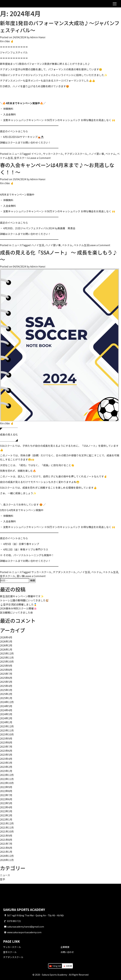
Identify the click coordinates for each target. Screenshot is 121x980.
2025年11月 (7, 657)
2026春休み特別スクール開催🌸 (18, 608)
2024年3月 (6, 714)
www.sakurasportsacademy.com (24, 932)
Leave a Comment (40, 158)
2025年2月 (6, 694)
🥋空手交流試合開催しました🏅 (18, 604)
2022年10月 (7, 783)
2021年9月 (6, 836)
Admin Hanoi (38, 37)
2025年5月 (6, 682)
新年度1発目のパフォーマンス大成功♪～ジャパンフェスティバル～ (60, 26)
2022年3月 (6, 811)
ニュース (17, 154)
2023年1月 (6, 771)
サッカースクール (12, 947)
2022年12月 (7, 775)
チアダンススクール (13, 957)
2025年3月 (6, 690)
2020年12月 (7, 856)
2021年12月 (7, 823)
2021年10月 (7, 831)
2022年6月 (6, 799)
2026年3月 (6, 641)
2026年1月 (6, 649)
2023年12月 (7, 726)
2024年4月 (6, 710)
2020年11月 (7, 860)
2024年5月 (6, 706)
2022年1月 (6, 819)
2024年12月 (7, 702)
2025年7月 (6, 674)
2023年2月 (6, 767)
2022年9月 (6, 787)
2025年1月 (6, 698)
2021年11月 (7, 827)
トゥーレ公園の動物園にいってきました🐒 (24, 600)
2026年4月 (6, 637)
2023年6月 (6, 751)
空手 (3, 879)
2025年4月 (6, 686)
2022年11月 (7, 779)
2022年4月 (6, 807)
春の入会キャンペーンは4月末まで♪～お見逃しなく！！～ (57, 168)
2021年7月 (6, 844)
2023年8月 (6, 742)
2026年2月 (6, 645)
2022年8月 (6, 791)
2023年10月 (7, 734)
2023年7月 (6, 747)
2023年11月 (7, 730)
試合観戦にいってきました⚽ (16, 612)
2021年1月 (6, 852)
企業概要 (65, 947)
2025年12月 (7, 653)
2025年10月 (7, 661)
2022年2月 (6, 815)
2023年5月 (6, 755)
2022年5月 (6, 803)
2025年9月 (6, 666)
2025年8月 (6, 670)
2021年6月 (6, 848)
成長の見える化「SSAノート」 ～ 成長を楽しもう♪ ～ (59, 256)
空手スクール (10, 952)
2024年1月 (6, 722)
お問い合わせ (67, 952)
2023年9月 (6, 738)
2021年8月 (6, 840)
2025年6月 (6, 678)
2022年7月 (6, 795)
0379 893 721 (14, 921)
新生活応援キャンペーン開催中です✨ (22, 596)
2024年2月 (6, 718)
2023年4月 (6, 759)
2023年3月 (6, 763)
